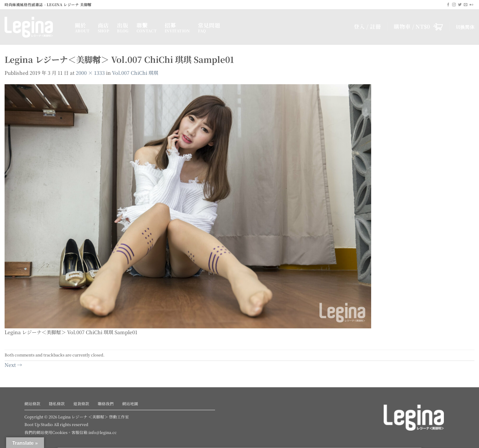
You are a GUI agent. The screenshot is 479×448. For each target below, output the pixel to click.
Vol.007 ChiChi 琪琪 (135, 73)
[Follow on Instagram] (454, 5)
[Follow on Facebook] (448, 5)
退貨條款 (81, 404)
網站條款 (32, 404)
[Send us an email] (466, 5)
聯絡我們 (106, 404)
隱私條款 (57, 404)
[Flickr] (471, 5)
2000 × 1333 (90, 73)
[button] (418, 27)
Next (13, 365)
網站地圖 (130, 404)
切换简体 (465, 27)
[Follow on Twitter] (460, 5)
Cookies (60, 432)
